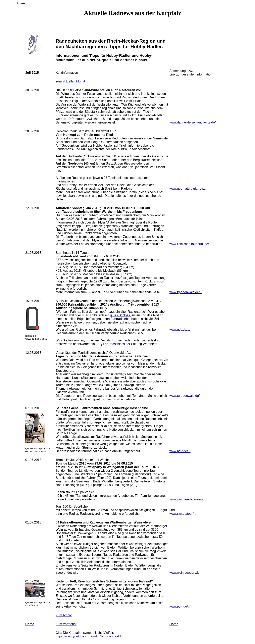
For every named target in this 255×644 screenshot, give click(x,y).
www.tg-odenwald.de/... (186, 292)
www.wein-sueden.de (184, 573)
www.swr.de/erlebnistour (187, 499)
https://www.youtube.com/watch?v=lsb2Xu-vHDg (90, 636)
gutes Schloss (120, 315)
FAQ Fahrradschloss (110, 344)
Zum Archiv (64, 615)
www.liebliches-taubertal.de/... (190, 244)
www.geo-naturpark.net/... (187, 189)
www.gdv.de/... (180, 330)
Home (21, 3)
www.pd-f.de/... (180, 451)
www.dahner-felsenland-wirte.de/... (194, 122)
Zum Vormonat (66, 624)
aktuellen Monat (74, 81)
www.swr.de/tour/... (183, 514)
